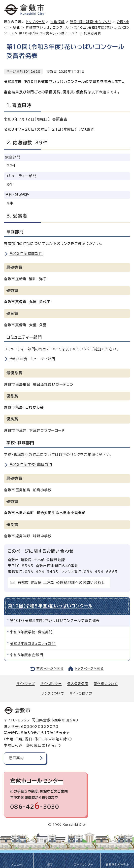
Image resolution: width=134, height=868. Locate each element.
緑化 (17, 27)
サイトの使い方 (81, 693)
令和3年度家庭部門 (26, 254)
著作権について (106, 684)
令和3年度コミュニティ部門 (32, 359)
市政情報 (57, 22)
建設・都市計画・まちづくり (91, 22)
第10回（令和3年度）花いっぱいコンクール (50, 606)
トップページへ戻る (89, 669)
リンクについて (53, 693)
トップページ (35, 22)
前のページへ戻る (50, 669)
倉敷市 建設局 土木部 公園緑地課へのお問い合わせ (61, 583)
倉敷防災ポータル (117, 865)
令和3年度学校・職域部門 (31, 465)
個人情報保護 (78, 684)
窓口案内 (17, 758)
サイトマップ (26, 684)
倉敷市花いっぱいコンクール (47, 27)
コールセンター (84, 865)
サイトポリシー (51, 684)
